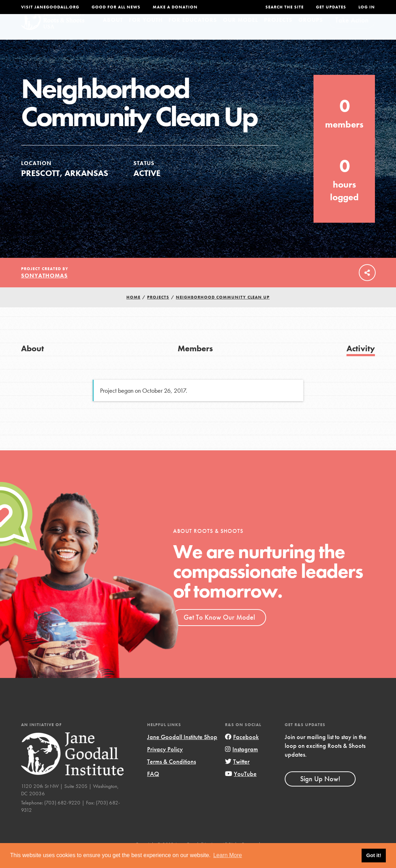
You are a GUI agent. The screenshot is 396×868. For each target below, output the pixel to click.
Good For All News (116, 7)
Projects (278, 33)
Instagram (242, 762)
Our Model (240, 33)
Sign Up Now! (320, 792)
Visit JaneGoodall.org (50, 7)
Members (195, 362)
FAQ (153, 787)
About (113, 33)
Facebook (242, 750)
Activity (361, 362)
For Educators (193, 33)
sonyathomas (44, 289)
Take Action (352, 33)
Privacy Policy (165, 762)
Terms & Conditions (171, 775)
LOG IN (367, 7)
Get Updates (331, 7)
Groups (311, 33)
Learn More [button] (227, 855)
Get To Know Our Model (219, 631)
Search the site (285, 7)
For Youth (146, 33)
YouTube (241, 787)
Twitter (237, 775)
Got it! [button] (374, 855)
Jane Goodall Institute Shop (182, 750)
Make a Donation (175, 7)
